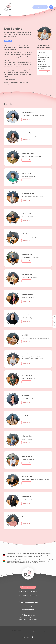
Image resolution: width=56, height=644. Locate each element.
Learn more (44, 72)
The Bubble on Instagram (28, 596)
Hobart (32, 610)
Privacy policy (44, 631)
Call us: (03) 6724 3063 (28, 587)
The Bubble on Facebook (28, 591)
